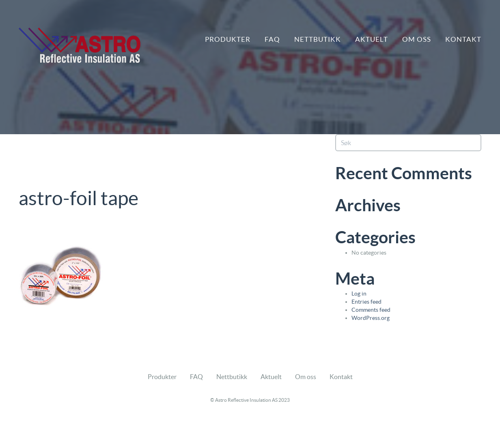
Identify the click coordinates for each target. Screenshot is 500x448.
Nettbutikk (318, 39)
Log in (359, 294)
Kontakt (463, 39)
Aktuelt (372, 39)
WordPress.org (371, 318)
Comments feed (371, 310)
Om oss (417, 39)
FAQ (272, 39)
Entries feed (366, 302)
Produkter (228, 39)
